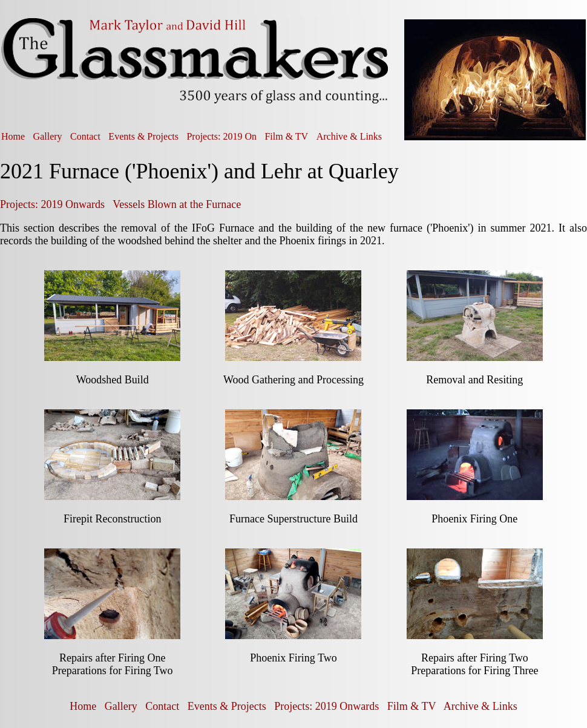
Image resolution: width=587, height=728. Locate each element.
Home (13, 136)
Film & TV (286, 136)
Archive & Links (349, 136)
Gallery (48, 136)
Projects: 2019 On (221, 136)
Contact (85, 136)
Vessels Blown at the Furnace (177, 204)
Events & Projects (143, 136)
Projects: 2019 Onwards (52, 204)
